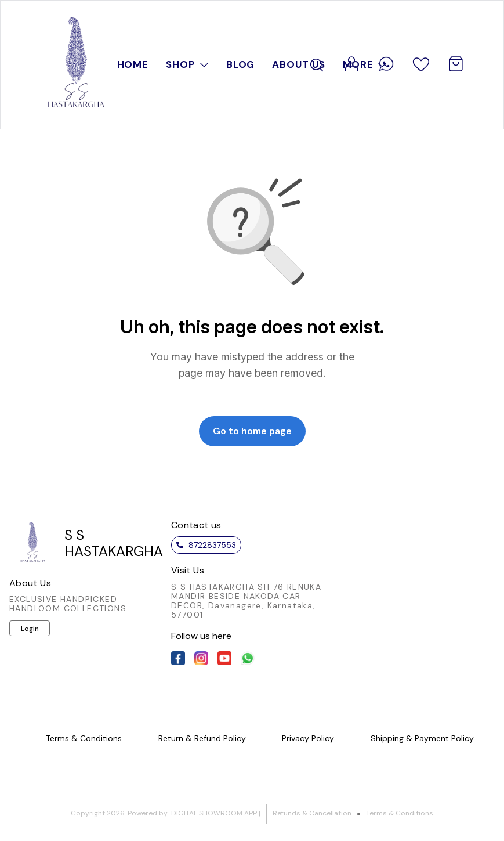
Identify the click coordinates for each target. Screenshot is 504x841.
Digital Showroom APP (214, 813)
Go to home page (252, 431)
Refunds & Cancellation (312, 813)
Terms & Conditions (400, 813)
